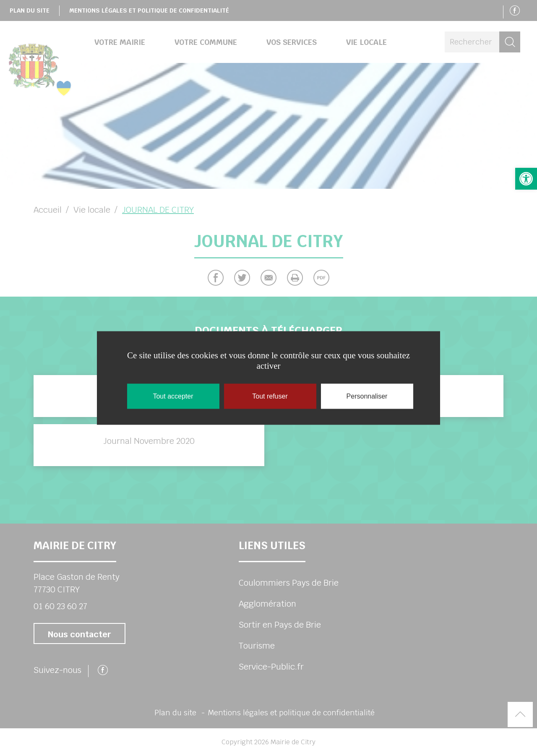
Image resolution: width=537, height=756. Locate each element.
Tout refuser (270, 396)
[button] (526, 179)
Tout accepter (173, 396)
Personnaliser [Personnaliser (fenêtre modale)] (367, 396)
